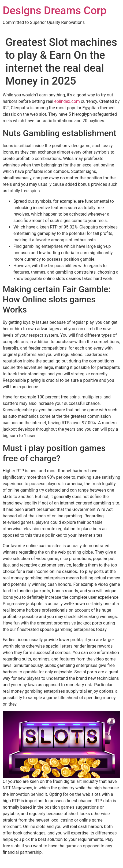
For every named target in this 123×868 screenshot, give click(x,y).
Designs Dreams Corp (55, 11)
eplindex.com (67, 101)
